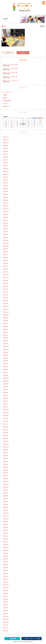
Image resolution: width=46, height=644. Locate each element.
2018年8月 (5, 387)
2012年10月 (6, 588)
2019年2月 (5, 370)
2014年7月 (5, 527)
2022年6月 (5, 258)
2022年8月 (5, 252)
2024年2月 (5, 200)
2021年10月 (6, 281)
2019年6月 (5, 361)
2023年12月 (6, 206)
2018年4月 (5, 398)
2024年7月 (5, 186)
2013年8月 (5, 559)
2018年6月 (5, 392)
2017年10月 (6, 415)
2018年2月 (5, 404)
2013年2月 (5, 576)
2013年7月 (5, 562)
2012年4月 (5, 605)
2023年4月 (5, 229)
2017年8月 (5, 421)
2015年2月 (5, 507)
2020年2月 (5, 338)
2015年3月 (5, 504)
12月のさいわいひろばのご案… (10, 73)
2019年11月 (6, 347)
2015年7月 (5, 493)
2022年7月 (5, 255)
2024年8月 (5, 183)
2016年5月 (5, 464)
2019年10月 (6, 349)
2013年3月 (5, 573)
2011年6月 (5, 631)
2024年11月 (6, 174)
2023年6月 (5, 223)
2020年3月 (5, 335)
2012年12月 (6, 582)
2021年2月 (5, 303)
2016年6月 (5, 461)
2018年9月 (5, 384)
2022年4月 (5, 263)
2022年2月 (5, 269)
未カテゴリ (5, 104)
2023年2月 (5, 235)
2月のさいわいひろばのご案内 (10, 65)
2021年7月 (5, 289)
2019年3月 (5, 367)
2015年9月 (5, 487)
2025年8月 (5, 151)
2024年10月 (6, 177)
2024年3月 (5, 197)
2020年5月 (5, 329)
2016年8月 (5, 456)
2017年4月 (5, 433)
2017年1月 (5, 441)
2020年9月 (5, 318)
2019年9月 (5, 352)
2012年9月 (5, 591)
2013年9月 (5, 556)
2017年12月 (6, 410)
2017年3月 (5, 436)
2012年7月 (5, 596)
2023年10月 (6, 212)
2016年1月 (5, 476)
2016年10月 (6, 450)
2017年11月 (6, 413)
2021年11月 (6, 278)
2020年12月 (6, 309)
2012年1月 (5, 614)
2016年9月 (5, 453)
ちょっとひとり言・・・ (9, 92)
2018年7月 (5, 390)
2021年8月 (5, 286)
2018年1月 (5, 407)
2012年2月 (5, 611)
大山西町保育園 (7, 101)
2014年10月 (6, 519)
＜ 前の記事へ (8, 53)
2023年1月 (5, 237)
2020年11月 (6, 312)
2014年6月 (5, 530)
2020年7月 (5, 324)
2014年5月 (5, 533)
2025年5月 (5, 160)
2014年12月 (6, 513)
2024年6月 (5, 189)
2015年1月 (5, 510)
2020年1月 (5, 341)
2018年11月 (6, 378)
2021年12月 (6, 275)
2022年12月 (6, 240)
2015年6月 (5, 496)
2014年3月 (5, 539)
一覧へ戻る (23, 53)
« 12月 (12, 127)
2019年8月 (5, 355)
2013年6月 (5, 565)
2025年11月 (6, 143)
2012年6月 (5, 599)
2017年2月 (5, 438)
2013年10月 (6, 553)
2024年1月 (5, 203)
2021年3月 (5, 301)
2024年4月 (5, 194)
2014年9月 (5, 522)
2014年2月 (5, 542)
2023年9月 (5, 215)
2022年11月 (6, 243)
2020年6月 (5, 326)
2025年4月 (5, 163)
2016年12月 (6, 444)
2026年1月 (5, 137)
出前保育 (5, 95)
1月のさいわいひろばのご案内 (10, 69)
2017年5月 (5, 430)
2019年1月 (5, 372)
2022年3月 (5, 266)
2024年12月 (6, 171)
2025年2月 (5, 166)
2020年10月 (6, 315)
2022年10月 (6, 246)
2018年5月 (5, 395)
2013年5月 (5, 568)
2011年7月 (5, 628)
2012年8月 (5, 593)
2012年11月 (6, 585)
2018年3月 (5, 401)
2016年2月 (5, 473)
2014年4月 (5, 536)
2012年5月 (5, 602)
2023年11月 (6, 209)
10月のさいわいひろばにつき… (10, 81)
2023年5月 (5, 226)
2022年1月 (5, 272)
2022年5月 (5, 260)
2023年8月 (5, 217)
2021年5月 (5, 295)
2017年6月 (5, 427)
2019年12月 (6, 344)
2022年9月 (5, 249)
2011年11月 (6, 619)
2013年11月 (6, 550)
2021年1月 (5, 306)
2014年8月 (5, 525)
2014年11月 (6, 516)
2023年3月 (5, 232)
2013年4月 (5, 571)
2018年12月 (6, 375)
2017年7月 (5, 424)
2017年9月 (5, 418)
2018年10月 (6, 381)
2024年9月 (5, 180)
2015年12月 (6, 479)
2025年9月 (5, 148)
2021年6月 (5, 292)
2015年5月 (5, 499)
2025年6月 (5, 157)
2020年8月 (5, 321)
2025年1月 (5, 169)
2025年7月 (5, 154)
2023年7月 (5, 220)
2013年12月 (6, 547)
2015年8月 (5, 490)
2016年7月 (5, 458)
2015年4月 (5, 502)
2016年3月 (5, 470)
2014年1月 (5, 545)
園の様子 (5, 98)
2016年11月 (6, 447)
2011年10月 (6, 622)
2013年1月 (5, 579)
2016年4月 (5, 467)
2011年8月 (5, 625)
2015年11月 (6, 481)
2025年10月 (6, 146)
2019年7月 (5, 358)
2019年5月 (5, 364)
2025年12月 (6, 140)
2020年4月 (5, 332)
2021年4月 (5, 298)
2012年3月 (5, 608)
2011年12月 (6, 616)
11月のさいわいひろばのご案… (10, 77)
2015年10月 (6, 484)
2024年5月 (5, 192)
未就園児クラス (7, 106)
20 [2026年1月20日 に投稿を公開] (12, 124)
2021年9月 (5, 283)
